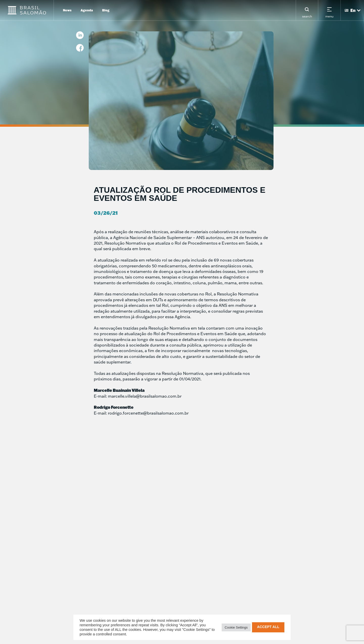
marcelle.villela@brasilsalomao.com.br (145, 396)
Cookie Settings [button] (236, 627)
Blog (106, 10)
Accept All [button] (268, 627)
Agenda (87, 10)
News (67, 10)
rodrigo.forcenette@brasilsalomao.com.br (148, 413)
